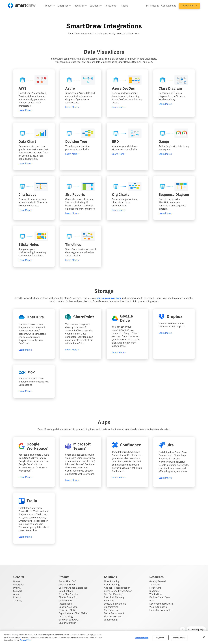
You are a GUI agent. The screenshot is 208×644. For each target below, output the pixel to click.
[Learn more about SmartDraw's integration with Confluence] (127, 445)
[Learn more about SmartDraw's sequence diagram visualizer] (174, 186)
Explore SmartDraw (160, 597)
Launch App (189, 6)
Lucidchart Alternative (161, 610)
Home (16, 581)
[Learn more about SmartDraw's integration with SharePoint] (81, 317)
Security (18, 600)
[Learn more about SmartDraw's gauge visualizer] (174, 133)
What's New (156, 594)
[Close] (204, 637)
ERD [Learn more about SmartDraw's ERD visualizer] (115, 142)
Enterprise (19, 585)
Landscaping (111, 620)
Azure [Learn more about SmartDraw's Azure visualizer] (70, 88)
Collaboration (66, 600)
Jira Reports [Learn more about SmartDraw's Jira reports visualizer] (75, 195)
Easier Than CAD (68, 581)
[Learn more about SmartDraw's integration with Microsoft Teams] (81, 446)
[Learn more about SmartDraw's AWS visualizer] (34, 80)
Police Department (114, 613)
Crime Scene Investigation (118, 591)
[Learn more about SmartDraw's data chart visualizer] (34, 133)
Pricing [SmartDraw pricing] (125, 6)
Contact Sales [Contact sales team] (169, 6)
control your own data (109, 298)
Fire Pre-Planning (113, 594)
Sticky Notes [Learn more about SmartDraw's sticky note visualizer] (29, 245)
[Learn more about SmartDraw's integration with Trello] (34, 501)
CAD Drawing (66, 616)
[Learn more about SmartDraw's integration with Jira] (174, 445)
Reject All (160, 638)
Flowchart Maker (68, 610)
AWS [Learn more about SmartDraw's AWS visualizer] (22, 88)
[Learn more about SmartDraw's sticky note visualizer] (34, 236)
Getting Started (158, 581)
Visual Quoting (112, 585)
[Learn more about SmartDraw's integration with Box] (34, 372)
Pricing (17, 588)
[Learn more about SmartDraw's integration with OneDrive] (34, 317)
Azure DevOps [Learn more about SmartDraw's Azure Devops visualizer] (123, 88)
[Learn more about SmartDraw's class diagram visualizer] (174, 80)
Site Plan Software (68, 620)
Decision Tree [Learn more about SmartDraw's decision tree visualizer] (76, 142)
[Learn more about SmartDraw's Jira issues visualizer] (34, 186)
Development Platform (161, 604)
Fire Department (113, 616)
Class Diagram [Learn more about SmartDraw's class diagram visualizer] (170, 88)
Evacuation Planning (115, 604)
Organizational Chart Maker (73, 613)
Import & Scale (67, 585)
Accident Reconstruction (117, 588)
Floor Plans (155, 588)
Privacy (17, 597)
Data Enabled (66, 591)
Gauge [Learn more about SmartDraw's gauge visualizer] (164, 142)
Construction (111, 610)
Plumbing (109, 600)
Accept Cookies (179, 638)
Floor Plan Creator (68, 594)
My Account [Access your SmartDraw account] (152, 6)
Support (18, 591)
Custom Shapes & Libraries (73, 588)
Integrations (65, 604)
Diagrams (154, 591)
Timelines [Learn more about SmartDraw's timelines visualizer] (73, 245)
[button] (49, 6)
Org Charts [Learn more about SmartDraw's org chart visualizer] (121, 195)
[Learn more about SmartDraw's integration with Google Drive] (127, 318)
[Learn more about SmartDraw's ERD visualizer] (127, 133)
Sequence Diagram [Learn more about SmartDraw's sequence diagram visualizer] (174, 195)
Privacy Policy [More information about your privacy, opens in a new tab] (26, 640)
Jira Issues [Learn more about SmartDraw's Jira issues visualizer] (27, 195)
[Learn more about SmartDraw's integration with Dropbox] (174, 317)
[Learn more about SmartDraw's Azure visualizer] (81, 80)
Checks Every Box (68, 597)
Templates (155, 585)
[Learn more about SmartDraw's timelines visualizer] (81, 236)
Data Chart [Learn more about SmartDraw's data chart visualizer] (27, 142)
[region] (104, 637)
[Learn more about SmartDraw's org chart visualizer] (127, 186)
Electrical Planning (114, 597)
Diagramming (111, 607)
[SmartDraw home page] (22, 6)
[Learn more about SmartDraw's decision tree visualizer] (81, 133)
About (17, 594)
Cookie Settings (141, 638)
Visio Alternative (158, 607)
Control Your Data (68, 607)
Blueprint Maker (67, 623)
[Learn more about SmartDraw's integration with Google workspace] (34, 446)
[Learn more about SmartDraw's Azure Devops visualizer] (127, 80)
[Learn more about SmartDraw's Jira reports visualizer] (81, 186)
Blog (152, 600)
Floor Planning (112, 581)
